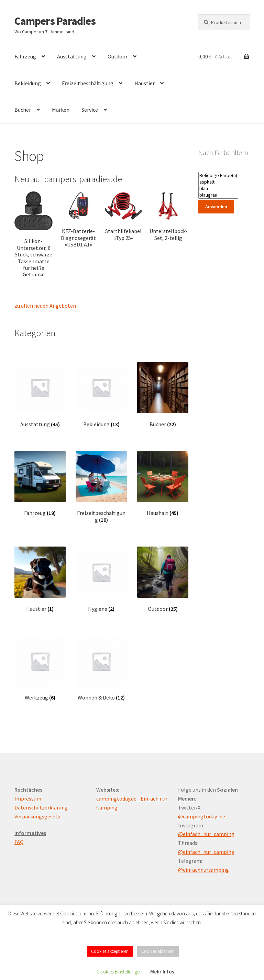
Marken (61, 110)
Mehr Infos (162, 972)
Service (90, 110)
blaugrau (218, 195)
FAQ (19, 842)
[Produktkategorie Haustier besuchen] (40, 579)
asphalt (218, 182)
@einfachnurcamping (203, 870)
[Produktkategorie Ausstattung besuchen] (40, 395)
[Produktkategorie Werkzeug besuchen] (40, 668)
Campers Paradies (55, 21)
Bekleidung (28, 83)
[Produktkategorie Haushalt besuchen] (163, 484)
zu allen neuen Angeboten (45, 306)
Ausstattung (72, 56)
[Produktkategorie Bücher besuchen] (163, 395)
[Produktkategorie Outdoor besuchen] (163, 579)
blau (218, 189)
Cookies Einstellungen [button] (119, 972)
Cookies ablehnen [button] (158, 951)
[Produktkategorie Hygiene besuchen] (101, 579)
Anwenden (216, 207)
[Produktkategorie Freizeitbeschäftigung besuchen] (101, 487)
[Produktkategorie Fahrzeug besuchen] (40, 484)
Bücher (23, 110)
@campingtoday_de (202, 816)
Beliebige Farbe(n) (218, 175)
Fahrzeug (25, 56)
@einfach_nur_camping (206, 834)
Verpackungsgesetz (37, 816)
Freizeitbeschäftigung (88, 83)
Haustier (145, 83)
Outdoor (118, 56)
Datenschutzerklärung (41, 807)
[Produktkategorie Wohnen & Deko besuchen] (101, 668)
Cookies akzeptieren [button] (110, 951)
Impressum (28, 799)
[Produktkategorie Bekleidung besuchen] (101, 395)
